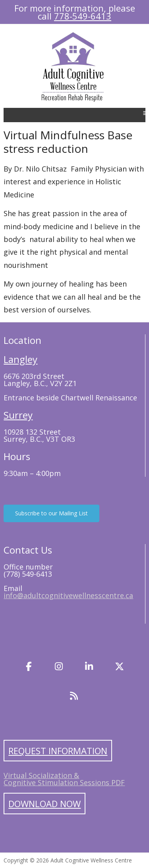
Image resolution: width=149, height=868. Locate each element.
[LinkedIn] (89, 667)
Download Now (45, 804)
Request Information (58, 751)
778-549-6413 (83, 16)
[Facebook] (29, 667)
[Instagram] (59, 667)
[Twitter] (120, 667)
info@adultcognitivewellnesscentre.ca (68, 595)
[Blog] (74, 696)
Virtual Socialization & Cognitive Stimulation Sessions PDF (64, 779)
